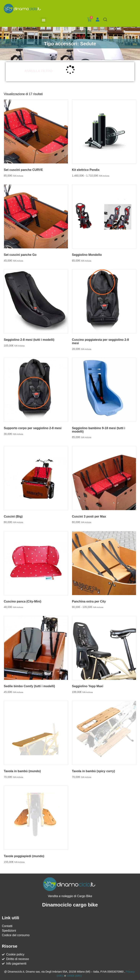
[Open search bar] (105, 20)
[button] (44, 20)
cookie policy (74, 976)
